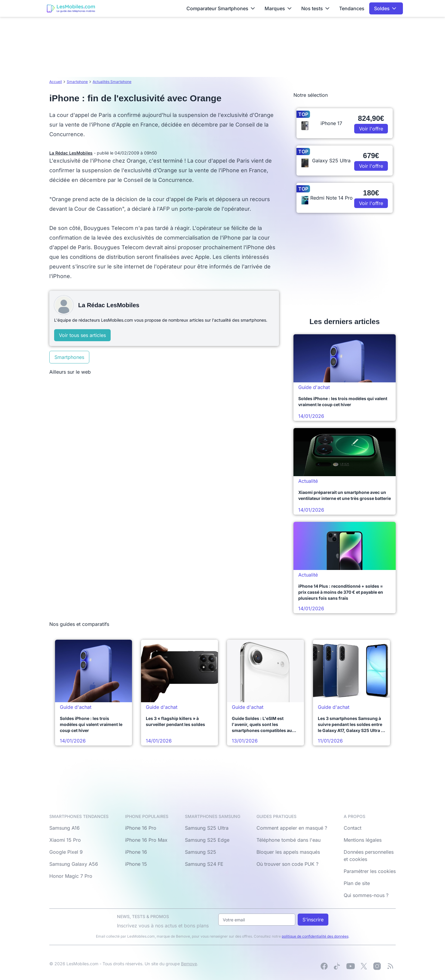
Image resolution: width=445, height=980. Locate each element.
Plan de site (357, 883)
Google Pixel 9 (66, 852)
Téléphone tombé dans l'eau (288, 840)
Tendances (352, 8)
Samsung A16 (64, 828)
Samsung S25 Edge (207, 840)
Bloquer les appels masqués (288, 852)
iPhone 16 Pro (141, 828)
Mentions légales (363, 840)
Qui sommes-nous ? (366, 895)
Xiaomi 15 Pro (65, 840)
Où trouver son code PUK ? (287, 864)
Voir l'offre (371, 129)
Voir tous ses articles (82, 335)
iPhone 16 (136, 852)
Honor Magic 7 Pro (71, 876)
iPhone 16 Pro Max (146, 840)
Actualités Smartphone (112, 82)
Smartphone (77, 82)
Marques (278, 8)
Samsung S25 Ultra (207, 828)
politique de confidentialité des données (315, 936)
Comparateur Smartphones (221, 8)
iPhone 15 (136, 864)
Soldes (385, 8)
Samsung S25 (201, 852)
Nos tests (315, 8)
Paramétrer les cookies (370, 871)
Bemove (189, 964)
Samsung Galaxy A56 (74, 864)
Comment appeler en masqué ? (292, 828)
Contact (353, 828)
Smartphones (69, 357)
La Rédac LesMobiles (71, 153)
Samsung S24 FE (204, 864)
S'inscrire (313, 920)
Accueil (56, 82)
